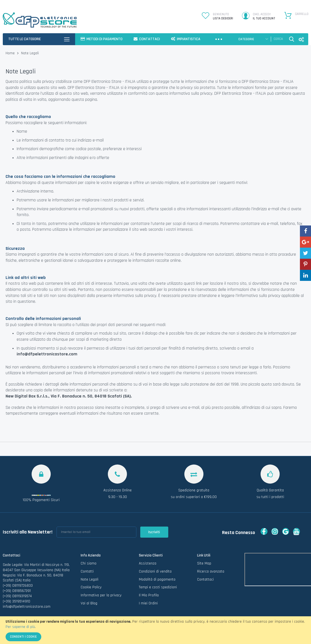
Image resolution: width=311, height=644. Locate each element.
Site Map (204, 563)
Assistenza (148, 563)
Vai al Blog (89, 603)
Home (11, 53)
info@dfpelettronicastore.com (27, 607)
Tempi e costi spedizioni (158, 587)
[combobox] (279, 39)
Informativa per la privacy (101, 595)
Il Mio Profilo (149, 595)
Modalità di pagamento (157, 579)
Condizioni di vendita (155, 571)
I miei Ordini (148, 603)
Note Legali (90, 579)
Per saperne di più (20, 627)
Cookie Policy (91, 587)
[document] (155, 630)
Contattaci (205, 579)
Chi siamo (89, 563)
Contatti (87, 571)
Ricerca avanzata (211, 571)
